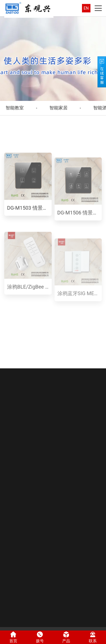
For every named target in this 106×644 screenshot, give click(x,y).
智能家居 (59, 108)
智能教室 (15, 108)
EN (86, 8)
